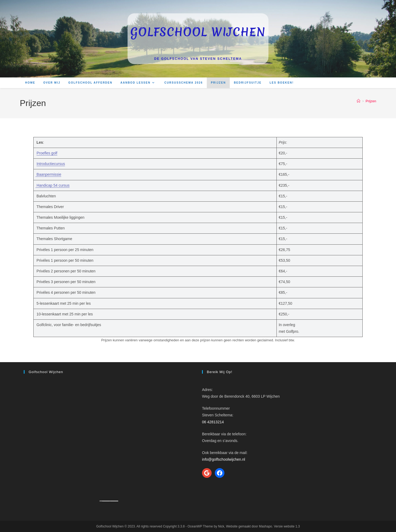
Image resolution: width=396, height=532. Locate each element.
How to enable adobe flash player (114, 501)
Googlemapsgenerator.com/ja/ (106, 501)
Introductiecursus (51, 164)
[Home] (359, 101)
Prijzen (371, 101)
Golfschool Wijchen (198, 32)
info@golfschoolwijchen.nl (223, 459)
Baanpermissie (48, 174)
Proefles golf (47, 153)
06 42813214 (213, 422)
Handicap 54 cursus (53, 185)
